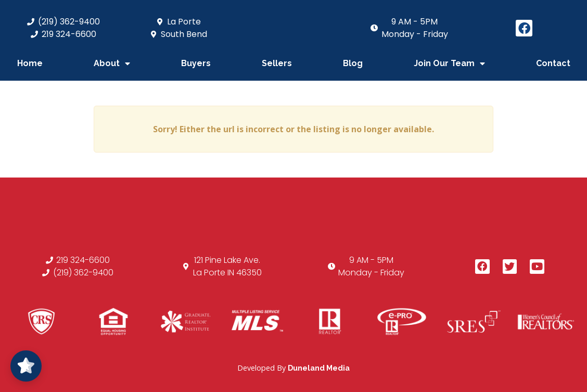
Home (30, 63)
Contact (553, 63)
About (112, 64)
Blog (353, 63)
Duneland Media (319, 368)
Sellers (277, 63)
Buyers (196, 63)
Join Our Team (449, 64)
